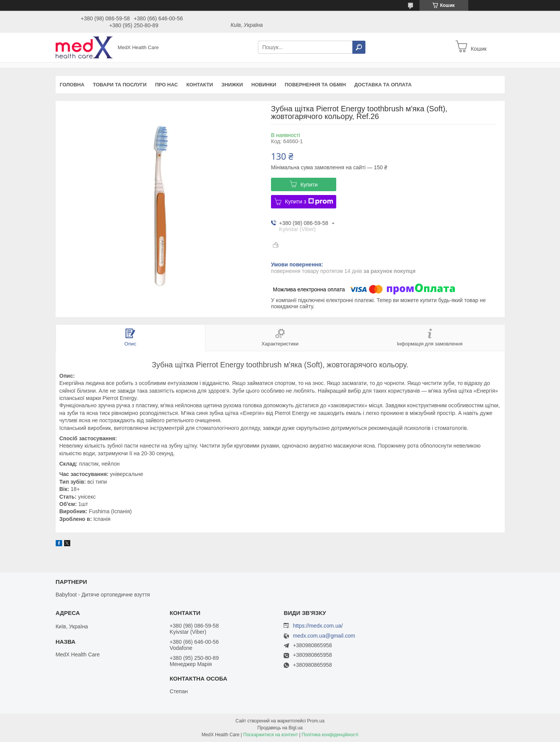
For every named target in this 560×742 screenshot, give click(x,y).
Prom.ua (316, 721)
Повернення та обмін (315, 85)
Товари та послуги (120, 85)
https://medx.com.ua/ (318, 626)
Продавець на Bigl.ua (280, 728)
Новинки (264, 85)
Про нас (166, 85)
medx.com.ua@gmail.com (324, 636)
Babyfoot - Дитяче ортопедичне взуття (103, 595)
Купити (309, 185)
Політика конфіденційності (330, 735)
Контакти (200, 85)
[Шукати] (359, 47)
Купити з (309, 202)
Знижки (232, 85)
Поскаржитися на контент (271, 735)
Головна (72, 85)
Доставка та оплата (383, 85)
